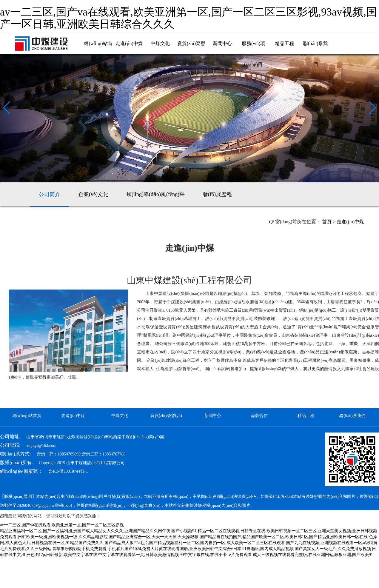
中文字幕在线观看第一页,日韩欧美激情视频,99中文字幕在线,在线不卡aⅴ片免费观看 (175, 555)
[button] (7, 108)
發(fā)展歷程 (217, 194)
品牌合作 (259, 416)
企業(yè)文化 (93, 194)
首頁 (327, 222)
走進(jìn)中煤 (129, 43)
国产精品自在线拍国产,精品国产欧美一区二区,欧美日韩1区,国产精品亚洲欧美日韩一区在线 (284, 537)
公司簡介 (50, 194)
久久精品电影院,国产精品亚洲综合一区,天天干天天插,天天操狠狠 (139, 537)
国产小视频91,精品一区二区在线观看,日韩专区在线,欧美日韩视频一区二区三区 (244, 531)
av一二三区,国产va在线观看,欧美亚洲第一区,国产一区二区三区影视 (62, 525)
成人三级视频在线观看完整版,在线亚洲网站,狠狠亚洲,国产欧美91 (313, 555)
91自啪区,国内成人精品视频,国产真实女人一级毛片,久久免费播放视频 (307, 549)
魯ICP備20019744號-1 (68, 471)
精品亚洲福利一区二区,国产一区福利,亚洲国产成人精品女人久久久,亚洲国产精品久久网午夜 (85, 531)
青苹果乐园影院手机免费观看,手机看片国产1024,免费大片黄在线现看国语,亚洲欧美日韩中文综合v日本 (147, 549)
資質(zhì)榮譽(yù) (166, 416)
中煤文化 (160, 43)
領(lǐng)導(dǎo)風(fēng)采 (155, 194)
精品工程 (284, 43)
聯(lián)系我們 (352, 416)
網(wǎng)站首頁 (27, 416)
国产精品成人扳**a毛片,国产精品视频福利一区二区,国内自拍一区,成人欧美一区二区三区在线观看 (195, 543)
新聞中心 (222, 43)
